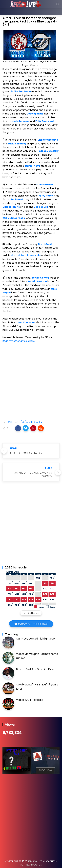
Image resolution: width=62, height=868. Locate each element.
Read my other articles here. (19, 333)
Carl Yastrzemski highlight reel (36, 630)
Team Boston (34, 856)
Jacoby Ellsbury (49, 143)
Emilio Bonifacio (21, 83)
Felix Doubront (45, 113)
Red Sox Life (35, 853)
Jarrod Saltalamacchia (26, 247)
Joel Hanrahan (26, 314)
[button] (18, 420)
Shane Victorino (48, 131)
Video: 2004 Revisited (30, 692)
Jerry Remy (46, 187)
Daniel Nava (33, 158)
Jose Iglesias (35, 105)
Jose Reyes (41, 199)
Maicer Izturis (11, 199)
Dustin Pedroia (37, 273)
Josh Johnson (21, 113)
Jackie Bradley (17, 135)
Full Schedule (31, 605)
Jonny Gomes (40, 269)
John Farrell (16, 191)
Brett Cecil (45, 236)
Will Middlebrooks (14, 210)
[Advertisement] (31, 374)
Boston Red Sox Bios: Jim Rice (35, 661)
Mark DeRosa (45, 176)
